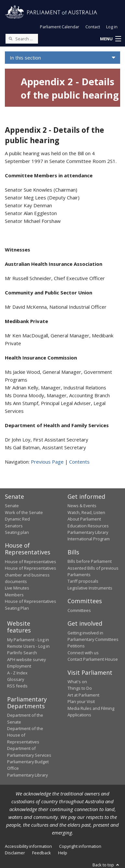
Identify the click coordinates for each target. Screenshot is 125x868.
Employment (19, 666)
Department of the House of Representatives (25, 735)
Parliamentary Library (88, 532)
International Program (89, 539)
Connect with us (83, 653)
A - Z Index (17, 673)
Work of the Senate (24, 512)
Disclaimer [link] (15, 853)
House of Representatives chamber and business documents (31, 575)
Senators (14, 526)
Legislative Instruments (90, 588)
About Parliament (84, 519)
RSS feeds (17, 686)
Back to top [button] (106, 865)
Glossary (16, 679)
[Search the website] (22, 39)
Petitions (76, 646)
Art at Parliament (83, 695)
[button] (110, 39)
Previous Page (47, 462)
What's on (77, 682)
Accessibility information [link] (28, 846)
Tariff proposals (83, 581)
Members (14, 595)
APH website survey (26, 659)
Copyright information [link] (80, 846)
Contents (79, 462)
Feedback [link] (42, 853)
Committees (79, 610)
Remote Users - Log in (28, 646)
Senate (12, 506)
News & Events (82, 506)
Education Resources (88, 526)
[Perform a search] (10, 38)
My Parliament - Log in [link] (28, 640)
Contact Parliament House (93, 659)
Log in (112, 27)
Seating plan (17, 532)
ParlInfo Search (22, 653)
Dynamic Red (17, 519)
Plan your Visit (81, 701)
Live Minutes (17, 588)
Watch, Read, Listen (86, 512)
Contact (93, 27)
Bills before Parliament (90, 561)
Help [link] (63, 853)
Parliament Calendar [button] (60, 27)
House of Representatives (31, 562)
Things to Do (80, 688)
